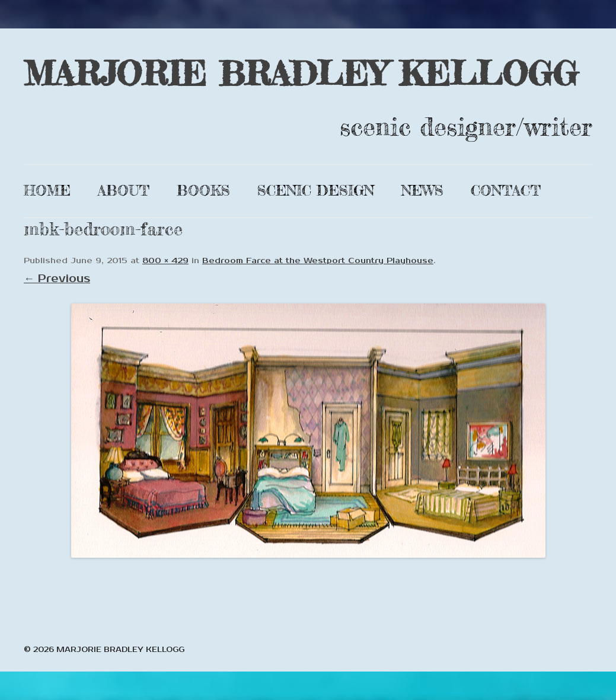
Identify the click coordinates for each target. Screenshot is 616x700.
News (422, 191)
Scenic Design (316, 191)
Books (203, 191)
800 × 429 (165, 261)
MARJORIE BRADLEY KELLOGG (301, 73)
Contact (506, 191)
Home (47, 191)
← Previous (57, 279)
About (124, 191)
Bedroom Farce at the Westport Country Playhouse (318, 261)
